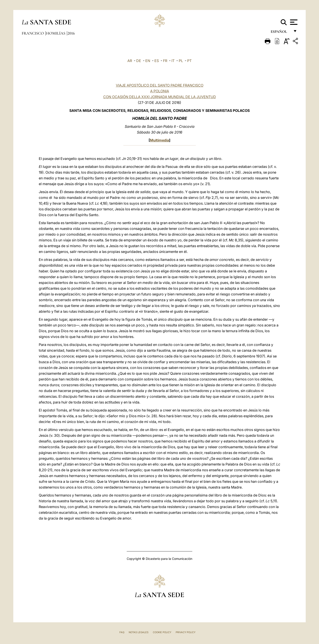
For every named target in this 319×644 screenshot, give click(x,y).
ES (157, 61)
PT (189, 61)
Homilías (56, 33)
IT (173, 61)
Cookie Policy (162, 632)
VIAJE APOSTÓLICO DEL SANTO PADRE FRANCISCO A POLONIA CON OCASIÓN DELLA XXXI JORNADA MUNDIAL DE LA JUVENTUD (160, 91)
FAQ (122, 632)
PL (181, 61)
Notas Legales (139, 632)
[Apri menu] (293, 22)
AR (130, 61)
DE (139, 61)
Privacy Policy (186, 632)
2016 (71, 33)
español (281, 33)
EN (148, 61)
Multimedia (159, 140)
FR (165, 61)
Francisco (33, 33)
